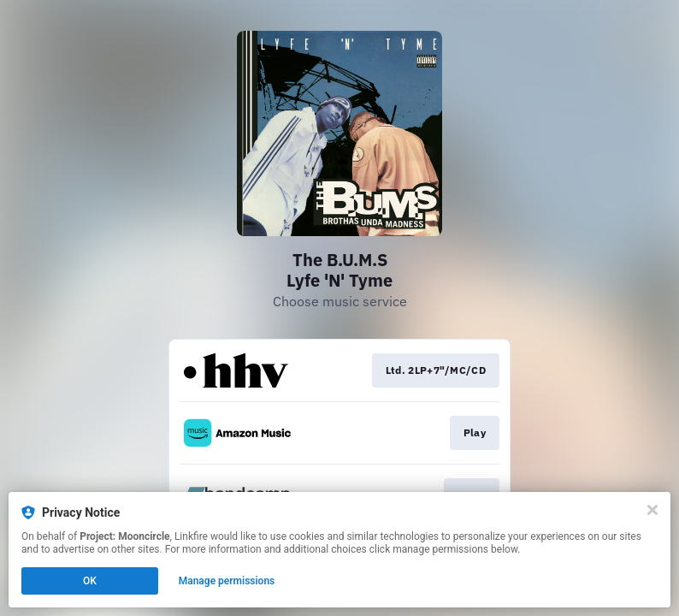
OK (90, 581)
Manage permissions (227, 581)
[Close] (652, 510)
